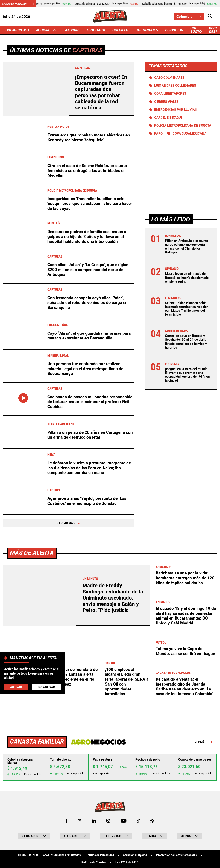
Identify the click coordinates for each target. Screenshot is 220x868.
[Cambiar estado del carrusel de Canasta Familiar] (32, 4)
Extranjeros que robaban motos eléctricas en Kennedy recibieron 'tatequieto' (89, 138)
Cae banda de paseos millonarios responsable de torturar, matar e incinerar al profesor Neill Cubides (90, 402)
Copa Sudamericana (189, 133)
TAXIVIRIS (71, 30)
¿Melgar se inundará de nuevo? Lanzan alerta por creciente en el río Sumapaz (76, 797)
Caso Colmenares (169, 78)
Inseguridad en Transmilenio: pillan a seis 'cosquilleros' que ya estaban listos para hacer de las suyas (90, 204)
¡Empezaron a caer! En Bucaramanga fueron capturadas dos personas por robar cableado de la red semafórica (101, 92)
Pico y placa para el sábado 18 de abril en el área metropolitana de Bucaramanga (25, 801)
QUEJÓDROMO (17, 30)
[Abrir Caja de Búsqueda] (210, 16)
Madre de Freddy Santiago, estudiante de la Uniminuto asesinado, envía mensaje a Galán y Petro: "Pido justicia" (113, 718)
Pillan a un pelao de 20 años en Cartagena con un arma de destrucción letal (90, 435)
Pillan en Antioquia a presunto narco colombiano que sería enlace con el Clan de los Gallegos (186, 247)
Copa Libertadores (170, 94)
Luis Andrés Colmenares (175, 86)
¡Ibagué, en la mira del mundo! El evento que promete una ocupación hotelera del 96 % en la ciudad (187, 375)
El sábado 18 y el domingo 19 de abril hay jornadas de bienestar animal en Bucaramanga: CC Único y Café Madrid (186, 736)
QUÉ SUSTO (196, 30)
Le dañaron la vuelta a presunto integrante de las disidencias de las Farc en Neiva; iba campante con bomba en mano (89, 468)
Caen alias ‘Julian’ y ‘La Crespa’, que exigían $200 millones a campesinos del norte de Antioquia (88, 270)
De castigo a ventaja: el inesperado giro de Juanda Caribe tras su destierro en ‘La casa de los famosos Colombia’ (184, 806)
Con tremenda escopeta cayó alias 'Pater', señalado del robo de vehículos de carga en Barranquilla (88, 303)
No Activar (47, 687)
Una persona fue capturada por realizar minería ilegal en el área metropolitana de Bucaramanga (85, 369)
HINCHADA (96, 30)
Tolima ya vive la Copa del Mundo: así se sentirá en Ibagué (185, 771)
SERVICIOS (174, 30)
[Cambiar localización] (189, 16)
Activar (16, 687)
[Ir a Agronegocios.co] (98, 862)
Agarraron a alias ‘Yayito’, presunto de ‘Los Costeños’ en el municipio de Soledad (87, 501)
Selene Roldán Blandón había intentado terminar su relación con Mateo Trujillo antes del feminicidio (187, 309)
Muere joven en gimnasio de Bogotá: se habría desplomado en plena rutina (187, 278)
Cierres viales (166, 102)
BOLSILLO (120, 30)
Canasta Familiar (14, 4)
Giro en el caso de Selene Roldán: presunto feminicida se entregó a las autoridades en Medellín (87, 170)
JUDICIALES (46, 30)
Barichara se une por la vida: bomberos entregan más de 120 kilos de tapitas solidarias (185, 698)
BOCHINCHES (147, 30)
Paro (158, 133)
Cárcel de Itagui (168, 118)
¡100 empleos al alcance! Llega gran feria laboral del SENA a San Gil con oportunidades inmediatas (127, 802)
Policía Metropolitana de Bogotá (183, 126)
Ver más (203, 862)
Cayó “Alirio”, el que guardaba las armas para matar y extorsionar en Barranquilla (89, 336)
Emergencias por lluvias (176, 110)
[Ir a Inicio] (110, 16)
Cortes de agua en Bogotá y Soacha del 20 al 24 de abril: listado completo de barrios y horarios (186, 342)
